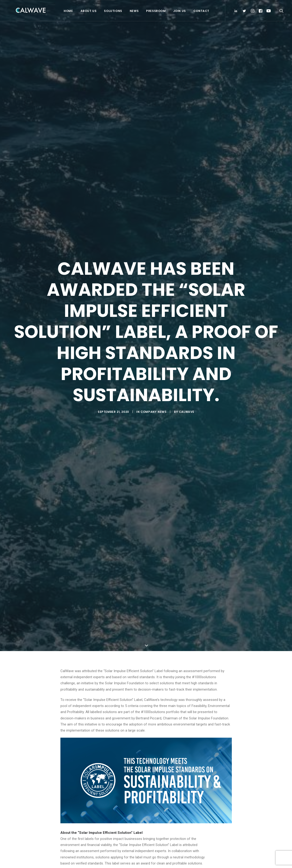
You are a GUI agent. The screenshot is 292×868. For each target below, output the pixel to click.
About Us (88, 11)
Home (68, 11)
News (133, 11)
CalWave (187, 410)
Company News (153, 410)
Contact (201, 11)
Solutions (112, 11)
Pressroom (155, 11)
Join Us (179, 11)
